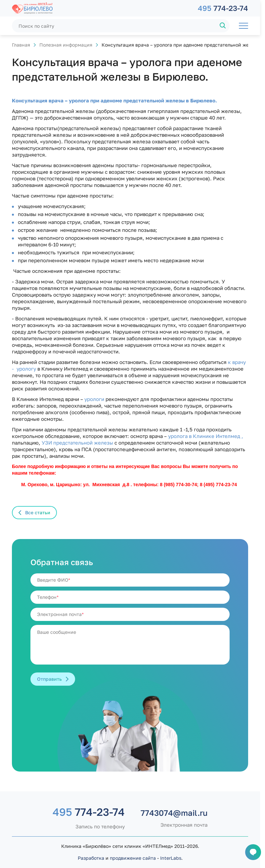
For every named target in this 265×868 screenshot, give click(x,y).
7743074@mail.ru (174, 813)
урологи (94, 399)
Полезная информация (66, 45)
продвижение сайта (133, 858)
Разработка (91, 858)
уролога (178, 436)
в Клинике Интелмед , (216, 436)
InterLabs (171, 858)
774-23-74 (223, 8)
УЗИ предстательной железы (77, 443)
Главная (21, 45)
